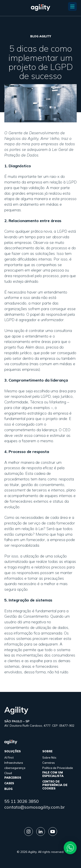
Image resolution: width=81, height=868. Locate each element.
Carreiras (49, 763)
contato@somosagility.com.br (35, 807)
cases (9, 783)
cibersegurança (15, 768)
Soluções (13, 751)
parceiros (13, 778)
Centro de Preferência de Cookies (55, 785)
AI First (9, 758)
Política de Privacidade (58, 768)
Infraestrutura (14, 763)
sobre (47, 751)
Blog (8, 789)
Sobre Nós (49, 758)
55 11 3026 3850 (21, 801)
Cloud (8, 773)
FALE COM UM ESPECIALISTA (53, 774)
